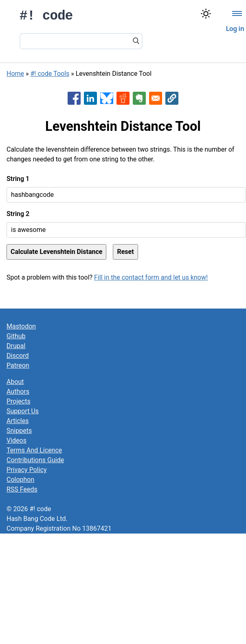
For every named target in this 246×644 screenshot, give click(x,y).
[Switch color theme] (206, 14)
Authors (18, 391)
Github (16, 336)
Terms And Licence (34, 450)
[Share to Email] (156, 98)
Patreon (18, 365)
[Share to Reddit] (123, 98)
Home (15, 74)
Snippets (19, 431)
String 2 (18, 214)
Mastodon (21, 326)
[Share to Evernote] (139, 98)
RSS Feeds (22, 489)
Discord (18, 356)
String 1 (18, 179)
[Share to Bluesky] (107, 98)
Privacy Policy (27, 470)
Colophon (20, 480)
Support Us (23, 411)
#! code (46, 16)
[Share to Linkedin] (90, 98)
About (15, 382)
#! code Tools (50, 74)
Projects (19, 401)
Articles (18, 421)
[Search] (136, 42)
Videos (16, 440)
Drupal (16, 346)
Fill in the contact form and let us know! (151, 277)
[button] (172, 98)
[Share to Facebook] (74, 98)
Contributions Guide (35, 460)
